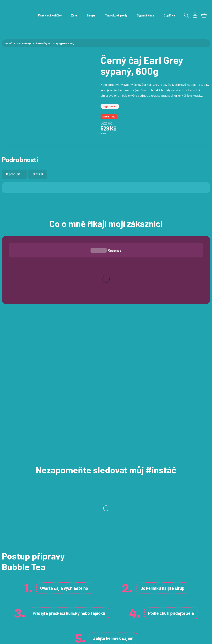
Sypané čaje (145, 15)
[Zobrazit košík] (204, 15)
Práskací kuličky (50, 15)
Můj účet (64, 577)
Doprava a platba (69, 599)
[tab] (14, 174)
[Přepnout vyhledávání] (186, 15)
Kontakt (63, 584)
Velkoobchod (67, 620)
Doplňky (169, 15)
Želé (74, 15)
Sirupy (91, 15)
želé (190, 493)
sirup (180, 468)
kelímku (154, 468)
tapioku (98, 493)
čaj (57, 468)
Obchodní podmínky (71, 591)
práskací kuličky (64, 493)
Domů (9, 43)
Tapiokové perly (116, 15)
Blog (61, 613)
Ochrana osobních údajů (74, 606)
